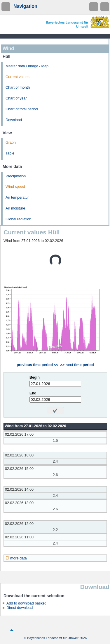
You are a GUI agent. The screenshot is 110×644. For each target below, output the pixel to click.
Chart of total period (22, 109)
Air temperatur (17, 198)
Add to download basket (26, 603)
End (33, 393)
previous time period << (37, 365)
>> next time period (77, 365)
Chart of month (18, 87)
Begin (35, 377)
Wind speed (15, 187)
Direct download (20, 608)
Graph (11, 142)
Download (14, 120)
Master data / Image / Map (27, 66)
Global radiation (18, 219)
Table (10, 153)
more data (19, 558)
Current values (18, 77)
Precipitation (16, 176)
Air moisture (15, 208)
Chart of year (16, 98)
